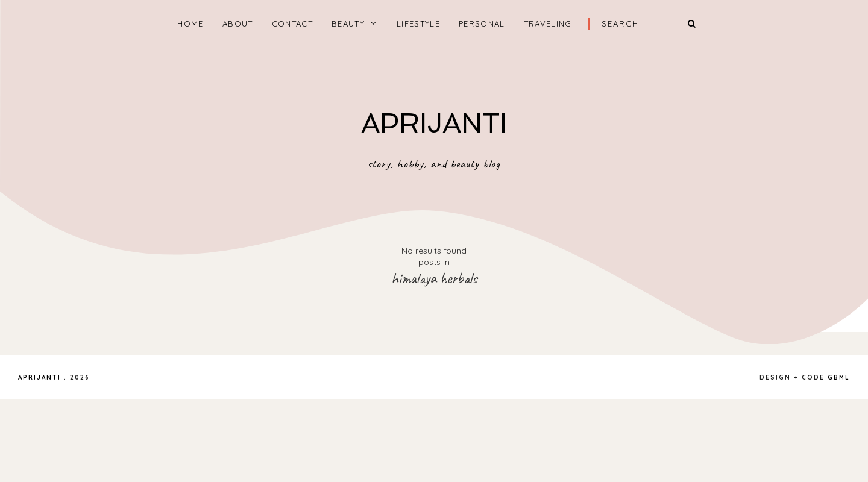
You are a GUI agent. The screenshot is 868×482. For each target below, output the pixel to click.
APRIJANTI (434, 123)
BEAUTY (348, 23)
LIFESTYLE (418, 23)
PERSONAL (482, 23)
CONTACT (292, 23)
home (190, 23)
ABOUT (238, 23)
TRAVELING (548, 23)
